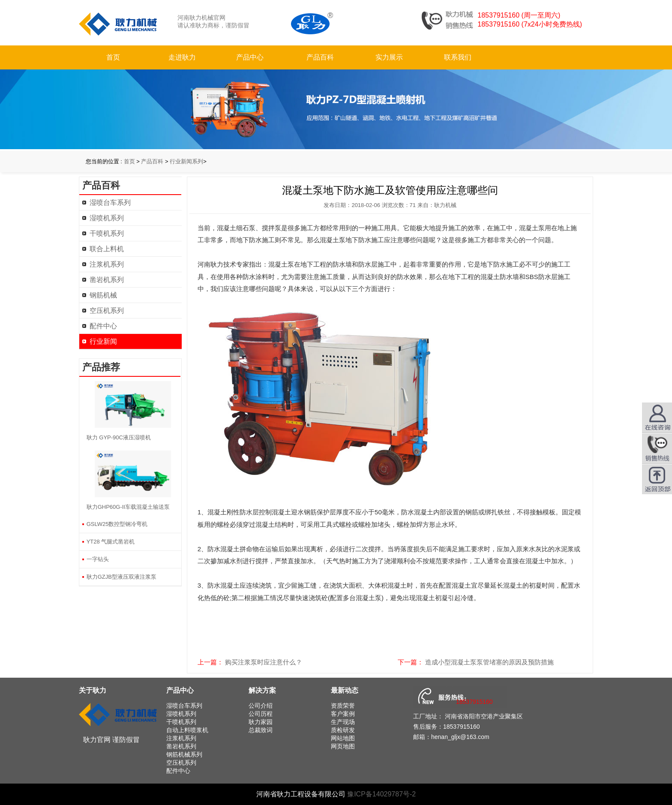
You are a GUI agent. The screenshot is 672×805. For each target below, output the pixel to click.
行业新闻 (103, 341)
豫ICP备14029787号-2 (381, 794)
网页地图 (343, 746)
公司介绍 (261, 706)
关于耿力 (93, 690)
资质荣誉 (343, 706)
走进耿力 (182, 57)
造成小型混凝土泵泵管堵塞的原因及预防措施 (489, 662)
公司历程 (261, 714)
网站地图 (343, 738)
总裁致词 (261, 730)
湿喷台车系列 (110, 203)
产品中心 (250, 57)
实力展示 (389, 57)
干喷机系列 (107, 233)
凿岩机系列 (107, 280)
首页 (113, 57)
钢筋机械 (103, 295)
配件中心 (103, 326)
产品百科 (320, 57)
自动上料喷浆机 (187, 730)
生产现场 (343, 722)
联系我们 (458, 57)
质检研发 (343, 730)
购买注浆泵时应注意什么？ (264, 662)
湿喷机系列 (107, 218)
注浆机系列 (107, 264)
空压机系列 (107, 311)
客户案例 (343, 714)
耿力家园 (261, 722)
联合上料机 (107, 249)
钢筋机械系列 (184, 754)
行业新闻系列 (186, 161)
